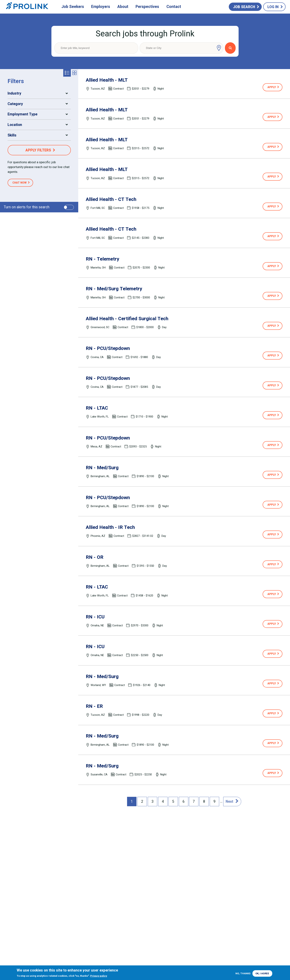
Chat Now (20, 183)
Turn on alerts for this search (27, 207)
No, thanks (243, 973)
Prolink (27, 7)
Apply (272, 87)
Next (229, 802)
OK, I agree (262, 973)
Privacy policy (99, 976)
